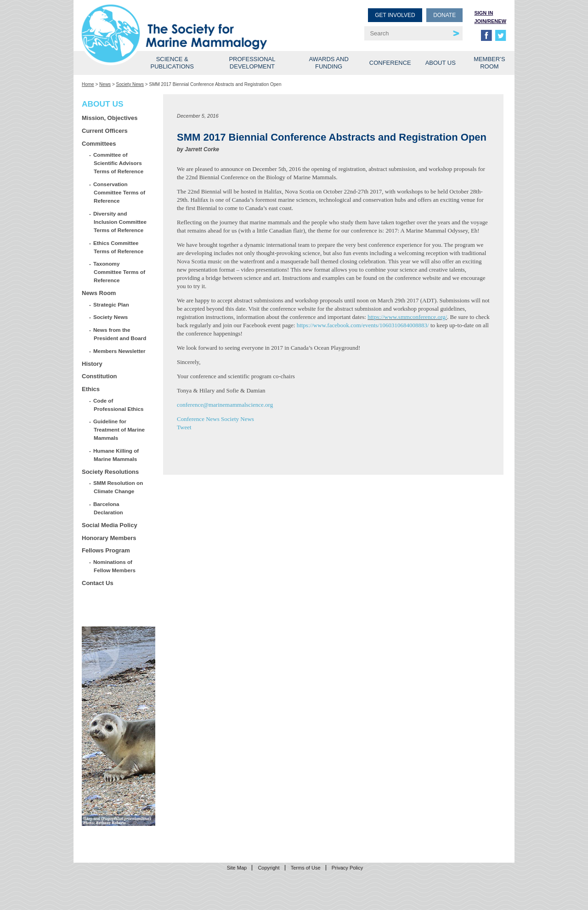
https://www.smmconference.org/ (407, 317)
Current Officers (105, 131)
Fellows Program (106, 550)
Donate (444, 15)
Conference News (198, 419)
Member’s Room (489, 63)
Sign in (483, 13)
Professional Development (252, 63)
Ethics (91, 389)
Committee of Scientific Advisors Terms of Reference (119, 163)
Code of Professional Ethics (119, 405)
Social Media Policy (110, 525)
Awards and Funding (328, 63)
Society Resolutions (110, 472)
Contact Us (98, 583)
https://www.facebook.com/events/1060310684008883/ (363, 325)
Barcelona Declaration (108, 508)
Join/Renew (490, 21)
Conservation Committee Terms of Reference (119, 192)
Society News (130, 84)
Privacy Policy (347, 868)
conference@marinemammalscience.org (225, 405)
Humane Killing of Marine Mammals (116, 455)
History (92, 364)
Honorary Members (109, 538)
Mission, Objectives (110, 118)
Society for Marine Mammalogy (189, 22)
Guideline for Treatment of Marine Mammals (119, 429)
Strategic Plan (111, 304)
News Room (99, 293)
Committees (99, 144)
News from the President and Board (120, 334)
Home (88, 84)
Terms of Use (306, 868)
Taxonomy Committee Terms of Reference (119, 272)
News (105, 84)
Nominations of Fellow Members (115, 566)
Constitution (99, 376)
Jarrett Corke (202, 149)
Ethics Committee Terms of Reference (119, 247)
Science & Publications (172, 63)
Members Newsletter (120, 351)
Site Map (237, 868)
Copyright (269, 868)
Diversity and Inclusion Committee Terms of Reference (120, 222)
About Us (441, 63)
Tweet (184, 427)
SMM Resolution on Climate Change (118, 487)
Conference (390, 63)
